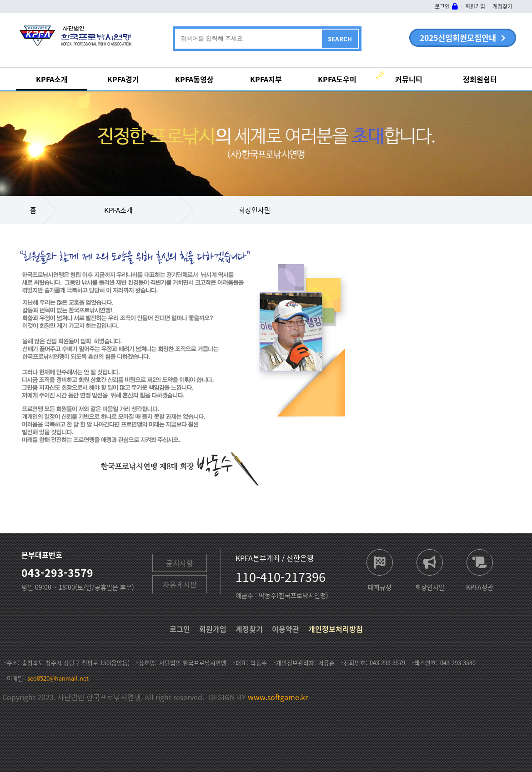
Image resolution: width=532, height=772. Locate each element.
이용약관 (286, 629)
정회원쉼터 (480, 79)
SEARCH (340, 39)
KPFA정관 (480, 586)
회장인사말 (255, 210)
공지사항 (180, 563)
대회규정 (380, 586)
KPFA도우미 (337, 79)
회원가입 (475, 6)
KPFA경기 (123, 79)
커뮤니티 (409, 79)
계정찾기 (502, 6)
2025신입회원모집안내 (458, 38)
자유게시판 (180, 584)
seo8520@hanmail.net (58, 678)
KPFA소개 (52, 79)
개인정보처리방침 (336, 629)
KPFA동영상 (194, 79)
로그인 (442, 6)
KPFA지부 (266, 79)
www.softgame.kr (278, 697)
